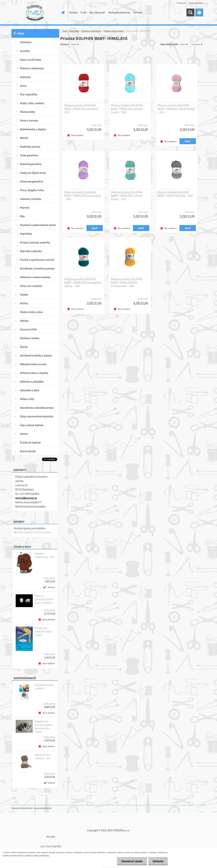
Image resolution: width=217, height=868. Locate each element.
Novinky (73, 12)
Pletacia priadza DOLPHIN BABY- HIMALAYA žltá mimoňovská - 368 (127, 283)
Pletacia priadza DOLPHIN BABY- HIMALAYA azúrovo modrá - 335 (127, 109)
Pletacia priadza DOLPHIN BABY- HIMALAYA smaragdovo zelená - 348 (83, 283)
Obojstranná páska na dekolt (44, 687)
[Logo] (35, 13)
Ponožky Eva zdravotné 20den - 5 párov (44, 632)
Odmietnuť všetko (132, 861)
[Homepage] (63, 12)
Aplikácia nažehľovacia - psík (44, 555)
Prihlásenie (181, 3)
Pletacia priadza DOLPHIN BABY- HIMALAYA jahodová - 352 (82, 109)
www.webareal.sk (43, 808)
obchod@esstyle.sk (26, 498)
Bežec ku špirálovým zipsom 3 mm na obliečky (44, 599)
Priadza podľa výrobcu (114, 31)
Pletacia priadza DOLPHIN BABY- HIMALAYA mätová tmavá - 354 (127, 196)
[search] (190, 12)
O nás (83, 12)
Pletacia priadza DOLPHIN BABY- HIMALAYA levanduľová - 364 (83, 196)
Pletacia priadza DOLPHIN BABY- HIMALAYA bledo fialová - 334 (176, 109)
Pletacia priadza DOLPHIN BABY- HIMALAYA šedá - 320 (175, 194)
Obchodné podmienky (119, 12)
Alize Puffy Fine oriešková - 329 (43, 757)
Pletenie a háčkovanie (91, 31)
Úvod (65, 31)
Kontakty (138, 12)
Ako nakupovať (97, 12)
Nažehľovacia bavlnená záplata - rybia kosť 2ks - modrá (44, 727)
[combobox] (185, 44)
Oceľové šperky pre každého (30, 528)
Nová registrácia (196, 3)
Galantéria (74, 31)
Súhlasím (158, 861)
